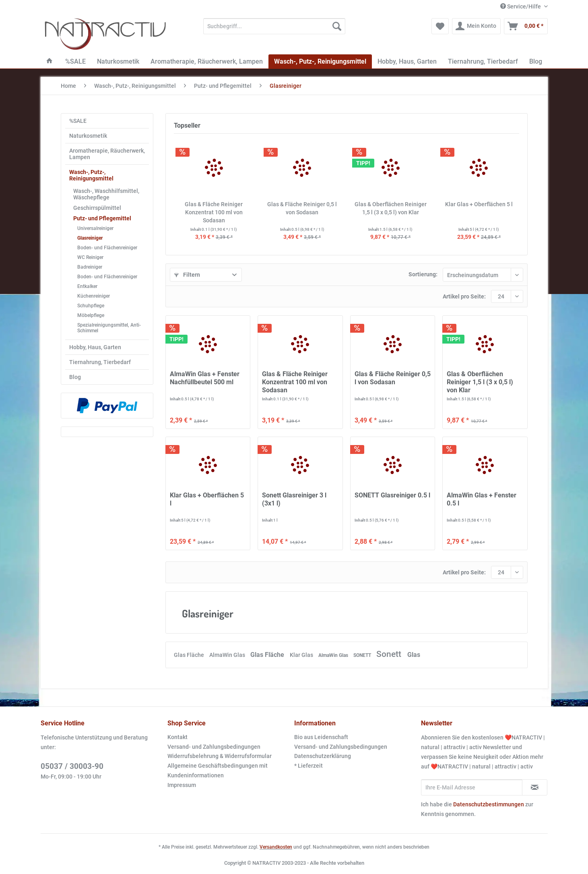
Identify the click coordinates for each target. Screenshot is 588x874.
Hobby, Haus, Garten (95, 347)
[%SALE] (75, 61)
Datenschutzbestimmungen (489, 804)
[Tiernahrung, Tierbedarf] (483, 61)
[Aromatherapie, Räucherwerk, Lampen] (207, 61)
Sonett (390, 654)
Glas (414, 655)
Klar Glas (302, 655)
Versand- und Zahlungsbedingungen (214, 747)
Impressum (182, 785)
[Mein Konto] (476, 26)
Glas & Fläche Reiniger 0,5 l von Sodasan (302, 208)
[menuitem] (274, 29)
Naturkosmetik (88, 136)
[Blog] (536, 61)
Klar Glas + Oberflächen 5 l (479, 204)
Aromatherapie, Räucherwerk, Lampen (107, 154)
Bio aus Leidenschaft (321, 737)
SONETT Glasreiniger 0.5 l (392, 495)
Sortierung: (423, 274)
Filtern (187, 275)
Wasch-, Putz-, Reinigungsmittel (91, 175)
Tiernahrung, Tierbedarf (100, 362)
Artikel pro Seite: (464, 296)
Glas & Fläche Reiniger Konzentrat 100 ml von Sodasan (214, 212)
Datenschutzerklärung (323, 756)
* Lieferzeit (308, 766)
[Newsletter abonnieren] (535, 787)
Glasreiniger (90, 238)
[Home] (50, 61)
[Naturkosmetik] (118, 61)
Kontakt (177, 737)
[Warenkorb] (526, 26)
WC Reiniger (90, 257)
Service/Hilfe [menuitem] (521, 6)
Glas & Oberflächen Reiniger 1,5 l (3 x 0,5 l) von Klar (391, 208)
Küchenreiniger (94, 296)
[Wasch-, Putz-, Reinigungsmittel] (320, 61)
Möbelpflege (91, 315)
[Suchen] (337, 26)
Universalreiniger (95, 228)
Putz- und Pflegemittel (102, 218)
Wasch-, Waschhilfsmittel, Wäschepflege (106, 194)
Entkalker (87, 286)
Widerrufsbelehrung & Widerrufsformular (220, 756)
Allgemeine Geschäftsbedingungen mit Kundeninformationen (218, 770)
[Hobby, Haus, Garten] (407, 61)
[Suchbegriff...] (274, 26)
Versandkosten (276, 847)
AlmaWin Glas (228, 655)
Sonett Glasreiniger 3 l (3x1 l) (294, 499)
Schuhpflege (91, 306)
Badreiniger (90, 267)
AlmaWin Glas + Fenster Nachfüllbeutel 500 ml (205, 378)
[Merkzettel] (440, 26)
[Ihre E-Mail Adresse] (472, 787)
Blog (75, 377)
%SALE (78, 121)
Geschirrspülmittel (97, 208)
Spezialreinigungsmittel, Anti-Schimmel (109, 328)
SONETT (363, 655)
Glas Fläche (190, 655)
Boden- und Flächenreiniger (107, 248)
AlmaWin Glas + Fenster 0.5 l (482, 499)
